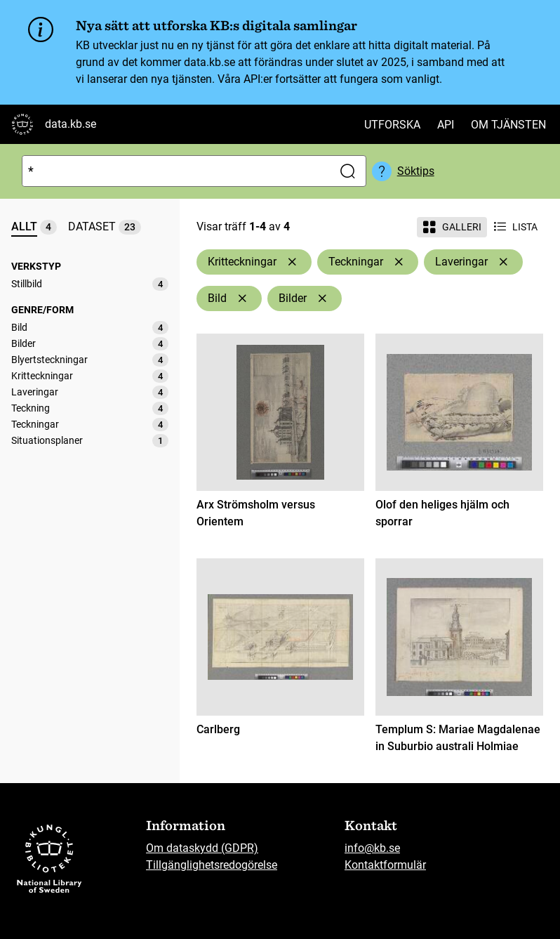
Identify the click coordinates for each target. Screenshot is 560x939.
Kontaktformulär (385, 865)
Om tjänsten (508, 125)
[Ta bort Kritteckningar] (292, 262)
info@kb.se (372, 848)
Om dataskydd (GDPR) (202, 848)
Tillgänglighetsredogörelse (212, 865)
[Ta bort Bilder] (322, 298)
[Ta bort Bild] (242, 298)
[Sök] (174, 171)
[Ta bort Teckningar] (399, 262)
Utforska (392, 125)
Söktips (416, 171)
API (446, 125)
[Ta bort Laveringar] (503, 262)
